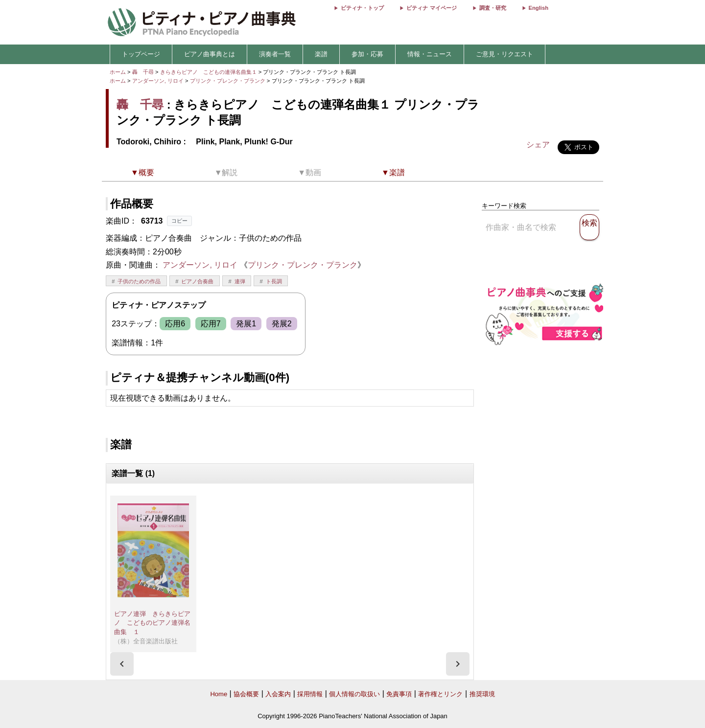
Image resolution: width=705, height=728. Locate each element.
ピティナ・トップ (362, 8)
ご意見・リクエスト (505, 54)
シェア (538, 145)
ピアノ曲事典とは (210, 54)
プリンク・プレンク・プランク (228, 81)
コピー (179, 221)
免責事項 (399, 694)
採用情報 (310, 694)
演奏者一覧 (275, 54)
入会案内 (278, 694)
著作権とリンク (440, 694)
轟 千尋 (143, 72)
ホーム (118, 72)
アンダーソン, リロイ (158, 81)
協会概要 (246, 694)
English (539, 8)
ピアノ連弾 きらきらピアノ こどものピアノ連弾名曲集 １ (152, 623)
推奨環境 (482, 694)
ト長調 (274, 281)
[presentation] (122, 664)
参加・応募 (367, 54)
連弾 (240, 281)
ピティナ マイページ (431, 8)
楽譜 (321, 54)
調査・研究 (493, 8)
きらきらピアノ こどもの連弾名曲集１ (209, 72)
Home (219, 694)
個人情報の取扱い (354, 694)
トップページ (141, 54)
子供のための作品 (139, 281)
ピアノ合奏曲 (197, 281)
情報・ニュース (430, 54)
